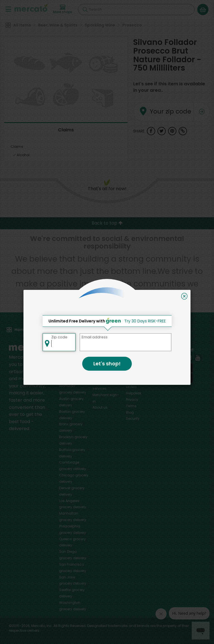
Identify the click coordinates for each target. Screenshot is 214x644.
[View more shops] (63, 9)
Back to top (107, 223)
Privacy (132, 400)
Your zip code (160, 105)
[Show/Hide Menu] (8, 9)
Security (133, 419)
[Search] (136, 9)
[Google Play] (176, 378)
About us (100, 407)
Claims (66, 130)
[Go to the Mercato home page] (31, 8)
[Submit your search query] (85, 9)
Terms (131, 406)
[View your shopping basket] (203, 9)
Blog (130, 412)
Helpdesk (134, 393)
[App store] (176, 368)
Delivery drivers (105, 376)
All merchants (104, 357)
